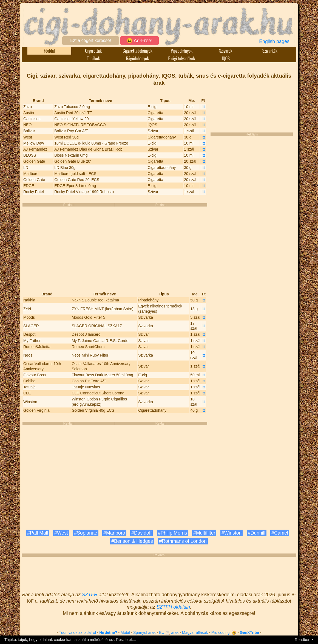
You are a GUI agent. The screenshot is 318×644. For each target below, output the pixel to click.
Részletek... (126, 640)
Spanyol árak (144, 632)
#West (61, 533)
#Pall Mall (38, 533)
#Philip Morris (173, 533)
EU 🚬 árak (169, 632)
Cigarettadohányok (137, 51)
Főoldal (49, 51)
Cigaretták (93, 51)
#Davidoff (141, 533)
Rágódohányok (137, 58)
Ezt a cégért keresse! (91, 40)
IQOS (226, 58)
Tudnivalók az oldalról (77, 632)
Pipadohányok (182, 51)
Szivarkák (270, 51)
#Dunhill (257, 533)
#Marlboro (114, 533)
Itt (203, 107)
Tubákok (93, 58)
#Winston (232, 533)
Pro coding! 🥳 (224, 632)
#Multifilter (204, 533)
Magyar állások (195, 632)
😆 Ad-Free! (140, 41)
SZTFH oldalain (173, 607)
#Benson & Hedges (132, 541)
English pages (274, 41)
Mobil (125, 632)
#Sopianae (86, 533)
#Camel (280, 533)
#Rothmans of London (183, 541)
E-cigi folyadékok (182, 58)
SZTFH (90, 595)
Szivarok (226, 51)
